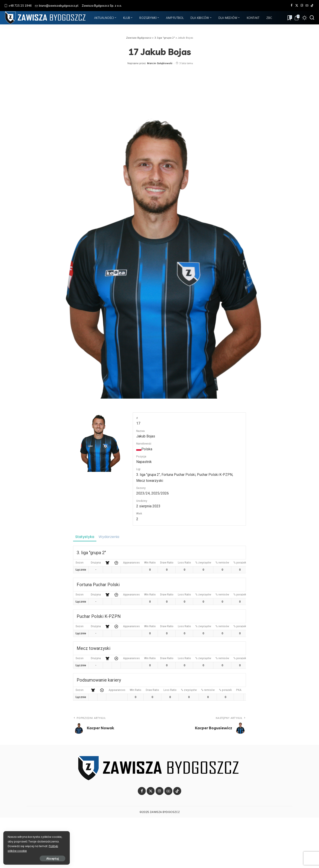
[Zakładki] (289, 18)
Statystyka (85, 537)
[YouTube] (307, 6)
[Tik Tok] (312, 6)
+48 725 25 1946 (18, 6)
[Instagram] (302, 6)
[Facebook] (292, 6)
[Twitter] (297, 6)
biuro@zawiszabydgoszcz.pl (57, 6)
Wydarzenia (109, 537)
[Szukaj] (312, 18)
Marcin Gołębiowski (160, 63)
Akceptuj (53, 858)
